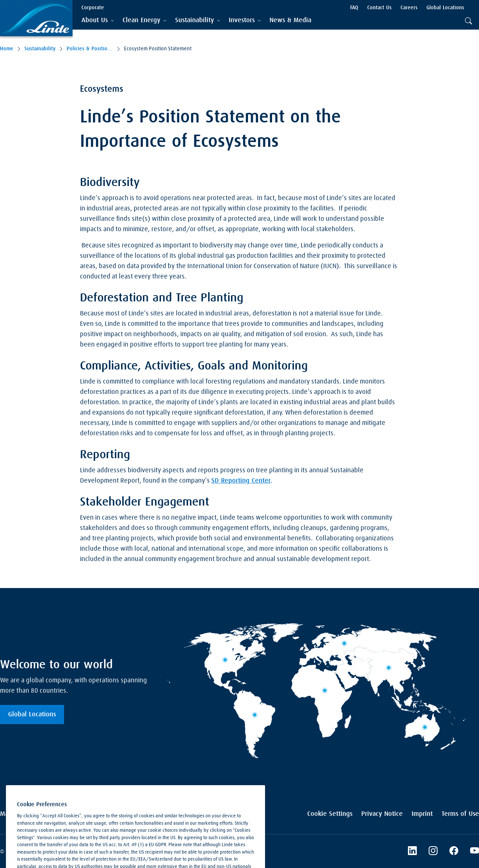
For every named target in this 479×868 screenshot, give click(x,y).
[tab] (98, 21)
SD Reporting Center (241, 481)
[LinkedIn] (412, 852)
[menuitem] (290, 21)
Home (7, 49)
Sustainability (40, 49)
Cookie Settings (330, 814)
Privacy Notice (382, 814)
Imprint (422, 814)
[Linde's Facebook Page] (454, 852)
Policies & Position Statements (90, 49)
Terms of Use (460, 814)
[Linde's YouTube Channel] (475, 852)
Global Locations (32, 715)
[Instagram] (433, 852)
